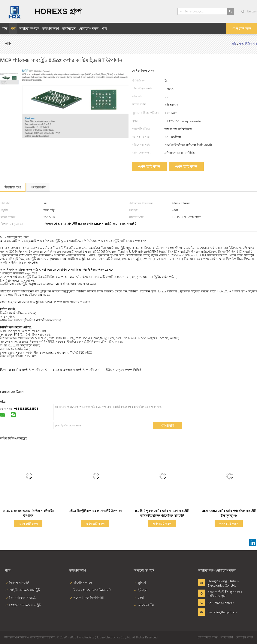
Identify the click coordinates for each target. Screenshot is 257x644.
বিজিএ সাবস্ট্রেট (17, 582)
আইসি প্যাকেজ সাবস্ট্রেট (22, 590)
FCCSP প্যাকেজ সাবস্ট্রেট (23, 605)
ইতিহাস (140, 590)
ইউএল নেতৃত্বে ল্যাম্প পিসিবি (124, 370)
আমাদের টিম (144, 605)
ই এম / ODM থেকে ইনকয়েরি (90, 590)
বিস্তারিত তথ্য (13, 187)
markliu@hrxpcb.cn (221, 612)
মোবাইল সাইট (244, 637)
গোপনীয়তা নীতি (208, 637)
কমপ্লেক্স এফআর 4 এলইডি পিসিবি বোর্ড (76, 370)
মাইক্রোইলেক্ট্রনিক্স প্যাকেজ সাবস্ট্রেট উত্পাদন (95, 511)
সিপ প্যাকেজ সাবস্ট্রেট (21, 597)
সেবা (139, 597)
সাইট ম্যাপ (227, 637)
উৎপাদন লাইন (81, 582)
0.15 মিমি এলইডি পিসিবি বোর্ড (28, 370)
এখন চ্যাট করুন (241, 28)
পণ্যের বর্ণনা (38, 187)
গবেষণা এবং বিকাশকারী (87, 597)
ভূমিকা (140, 582)
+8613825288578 (26, 409)
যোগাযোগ (167, 425)
